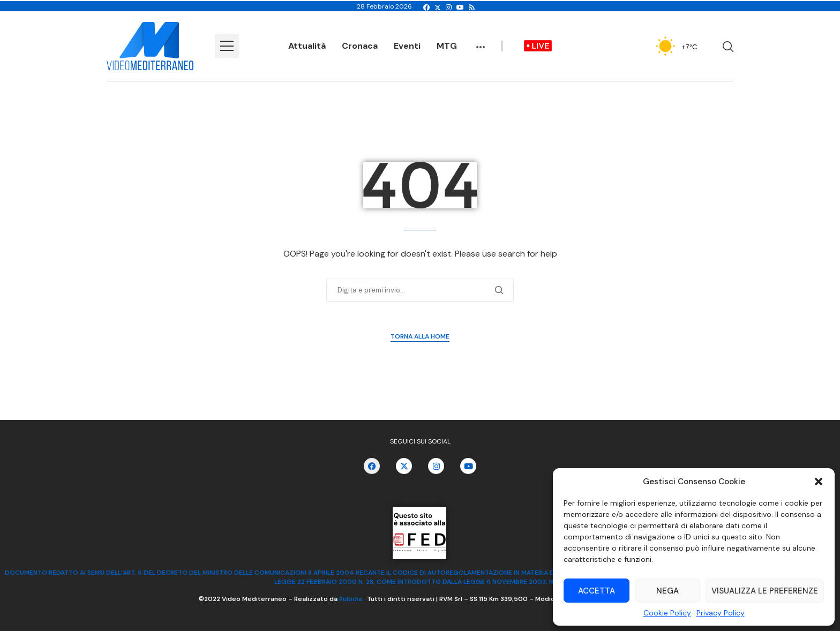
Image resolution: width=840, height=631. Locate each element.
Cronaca (360, 46)
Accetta (597, 591)
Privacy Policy (721, 613)
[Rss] (472, 7)
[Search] (728, 47)
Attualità (307, 46)
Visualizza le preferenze (765, 591)
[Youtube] (460, 7)
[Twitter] (438, 7)
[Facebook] (426, 7)
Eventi (407, 46)
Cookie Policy (667, 613)
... (481, 42)
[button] (819, 482)
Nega (667, 591)
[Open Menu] (227, 46)
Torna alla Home (420, 336)
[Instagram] (449, 7)
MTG (447, 46)
